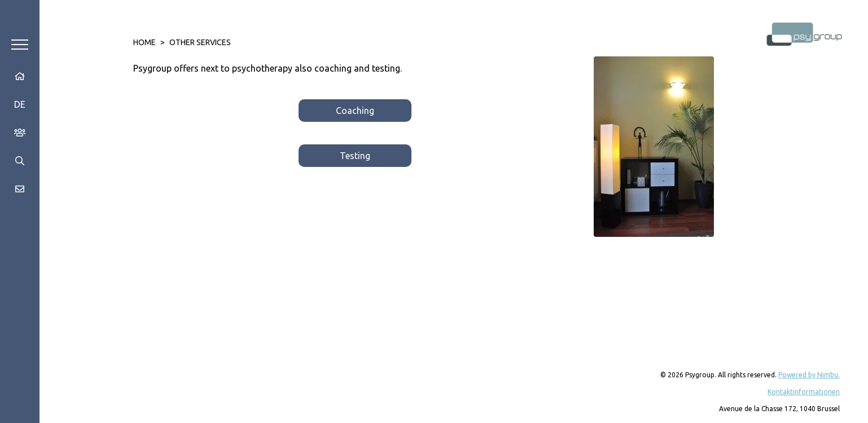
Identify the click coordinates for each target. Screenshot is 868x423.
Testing (355, 156)
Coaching (355, 111)
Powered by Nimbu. (809, 375)
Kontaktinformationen (804, 392)
